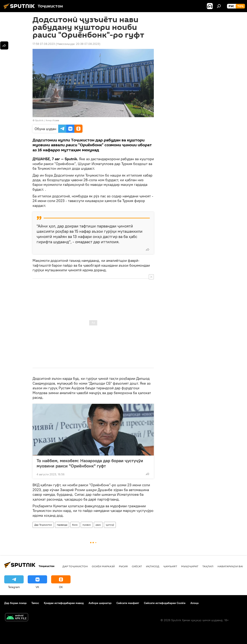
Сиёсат (137, 566)
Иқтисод (153, 566)
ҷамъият (170, 566)
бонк (75, 525)
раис (98, 525)
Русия (123, 566)
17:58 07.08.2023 (44, 44)
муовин (87, 525)
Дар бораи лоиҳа (15, 603)
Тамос (35, 603)
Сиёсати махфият (128, 603)
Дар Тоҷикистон (43, 525)
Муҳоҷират (190, 566)
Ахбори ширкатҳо (100, 603)
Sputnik (40, 120)
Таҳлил (208, 566)
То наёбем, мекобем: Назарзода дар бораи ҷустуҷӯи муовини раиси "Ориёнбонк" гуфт (90, 463)
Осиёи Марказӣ (103, 566)
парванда (62, 525)
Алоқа (194, 603)
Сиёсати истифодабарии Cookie (165, 603)
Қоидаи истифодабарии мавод (64, 603)
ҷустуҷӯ (110, 525)
